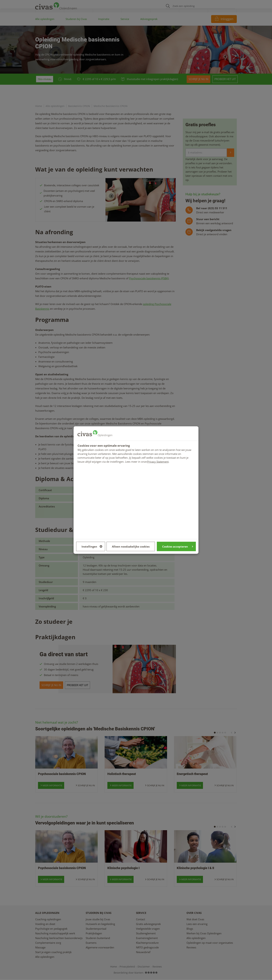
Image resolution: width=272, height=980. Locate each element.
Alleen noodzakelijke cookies (131, 546)
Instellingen (92, 546)
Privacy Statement (158, 461)
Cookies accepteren (178, 546)
